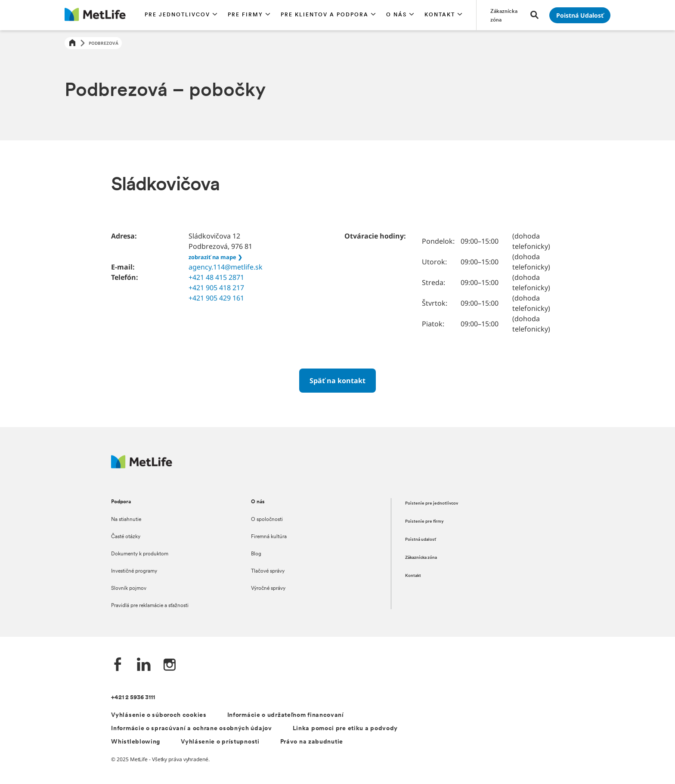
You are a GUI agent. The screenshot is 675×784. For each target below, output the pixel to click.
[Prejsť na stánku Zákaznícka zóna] (505, 15)
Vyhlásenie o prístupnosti (220, 742)
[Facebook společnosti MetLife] (118, 665)
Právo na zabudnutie (312, 742)
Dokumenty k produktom (140, 554)
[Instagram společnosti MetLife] (170, 665)
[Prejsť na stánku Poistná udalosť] (580, 15)
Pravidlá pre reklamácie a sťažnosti (150, 606)
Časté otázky (126, 537)
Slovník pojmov (129, 589)
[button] (181, 15)
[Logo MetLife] (142, 466)
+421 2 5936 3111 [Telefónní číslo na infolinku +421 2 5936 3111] (133, 698)
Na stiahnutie (126, 520)
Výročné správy (268, 589)
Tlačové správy (268, 571)
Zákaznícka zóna (421, 558)
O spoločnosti (267, 520)
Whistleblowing (136, 742)
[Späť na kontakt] (337, 381)
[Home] (72, 43)
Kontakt (413, 576)
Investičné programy (134, 571)
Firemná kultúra (269, 537)
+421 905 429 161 (216, 298)
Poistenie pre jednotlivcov (432, 504)
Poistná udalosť (421, 540)
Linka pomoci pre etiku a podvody (345, 729)
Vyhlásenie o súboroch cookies (159, 715)
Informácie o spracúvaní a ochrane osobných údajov (191, 729)
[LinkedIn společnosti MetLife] (144, 665)
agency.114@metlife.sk (226, 267)
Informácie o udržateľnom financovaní (286, 715)
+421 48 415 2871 (216, 277)
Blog (256, 554)
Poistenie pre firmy (424, 522)
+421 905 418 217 (216, 288)
